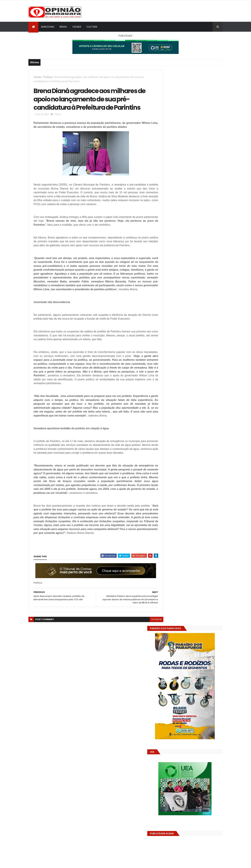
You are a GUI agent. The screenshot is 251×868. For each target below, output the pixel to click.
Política (48, 77)
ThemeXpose (47, 863)
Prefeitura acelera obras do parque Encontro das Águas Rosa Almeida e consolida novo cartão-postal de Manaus (198, 532)
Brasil (63, 27)
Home (37, 77)
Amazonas (48, 27)
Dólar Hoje (168, 635)
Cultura (92, 27)
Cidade (77, 27)
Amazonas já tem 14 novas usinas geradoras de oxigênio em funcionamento (196, 500)
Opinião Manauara (180, 552)
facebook (149, 633)
